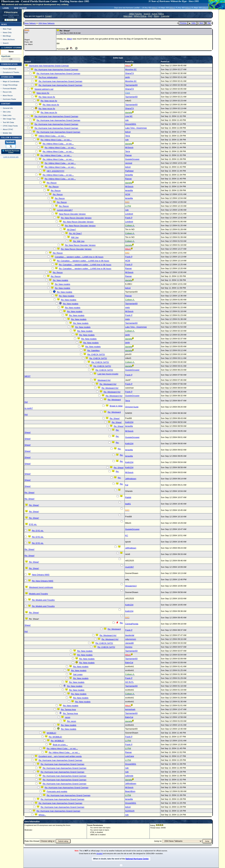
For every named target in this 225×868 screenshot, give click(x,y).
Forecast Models (10, 88)
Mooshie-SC (131, 69)
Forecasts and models (57, 791)
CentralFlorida (132, 624)
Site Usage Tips (9, 119)
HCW (128, 194)
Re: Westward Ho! (108, 384)
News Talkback (30, 23)
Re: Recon (52, 183)
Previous (182, 23)
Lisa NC (129, 116)
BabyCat (129, 663)
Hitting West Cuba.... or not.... (52, 136)
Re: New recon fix (47, 97)
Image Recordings (10, 85)
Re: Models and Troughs (43, 600)
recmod (129, 163)
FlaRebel (129, 171)
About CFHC (8, 129)
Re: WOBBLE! (55, 737)
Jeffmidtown (131, 479)
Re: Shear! (115, 418)
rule (127, 120)
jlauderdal (130, 635)
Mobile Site (7, 133)
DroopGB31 (131, 124)
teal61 (128, 504)
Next (200, 23)
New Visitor (20, 8)
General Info (8, 108)
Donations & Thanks (11, 72)
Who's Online (140, 16)
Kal (127, 485)
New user (128, 16)
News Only (7, 32)
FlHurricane (11, 12)
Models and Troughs (39, 594)
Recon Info (7, 92)
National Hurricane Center (137, 859)
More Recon (8, 95)
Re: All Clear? (75, 233)
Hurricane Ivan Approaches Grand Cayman (49, 66)
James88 (129, 643)
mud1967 (130, 567)
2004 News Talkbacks (46, 23)
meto (127, 307)
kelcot (128, 132)
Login (6, 8)
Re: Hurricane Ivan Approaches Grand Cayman (56, 70)
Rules (157, 16)
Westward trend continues (41, 587)
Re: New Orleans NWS (42, 581)
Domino (129, 647)
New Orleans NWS (41, 575)
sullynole (129, 776)
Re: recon (72, 721)
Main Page (7, 29)
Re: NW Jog (79, 241)
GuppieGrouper (132, 159)
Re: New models (60, 280)
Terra (127, 136)
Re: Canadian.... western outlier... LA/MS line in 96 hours (83, 261)
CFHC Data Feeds (10, 126)
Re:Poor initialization (48, 77)
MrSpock (129, 147)
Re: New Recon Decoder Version (76, 218)
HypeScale (6, 56)
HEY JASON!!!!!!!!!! (55, 171)
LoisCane (130, 756)
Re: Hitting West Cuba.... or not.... (56, 140)
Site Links (7, 112)
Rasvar (128, 155)
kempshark (130, 709)
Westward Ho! (104, 380)
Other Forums (135, 14)
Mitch (70, 39)
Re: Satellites (94, 350)
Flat (208, 23)
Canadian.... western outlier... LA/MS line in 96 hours (79, 257)
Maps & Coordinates (11, 81)
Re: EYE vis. (38, 531)
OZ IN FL (129, 682)
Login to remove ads (11, 157)
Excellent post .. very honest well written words (60, 756)
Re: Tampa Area (68, 709)
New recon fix (43, 93)
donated (100, 853)
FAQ (150, 16)
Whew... (42, 815)
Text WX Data (8, 122)
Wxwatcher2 (131, 586)
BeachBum (130, 791)
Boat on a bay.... (60, 745)
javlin (127, 77)
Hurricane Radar (9, 99)
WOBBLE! (51, 733)
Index (192, 23)
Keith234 (129, 422)
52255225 (130, 811)
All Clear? (71, 230)
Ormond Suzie (132, 407)
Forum (5, 69)
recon (68, 717)
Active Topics (158, 14)
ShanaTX (130, 73)
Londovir (129, 214)
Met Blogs (7, 36)
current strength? (65, 210)
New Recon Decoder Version (72, 214)
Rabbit (128, 497)
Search (6, 43)
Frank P (129, 218)
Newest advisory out (44, 89)
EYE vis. (33, 524)
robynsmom (131, 639)
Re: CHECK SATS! (96, 354)
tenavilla (129, 175)
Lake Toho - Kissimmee (136, 128)
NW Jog (75, 237)
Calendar (165, 16)
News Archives (9, 39)
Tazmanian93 (131, 85)
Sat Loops (78, 674)
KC (127, 535)
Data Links (7, 115)
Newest (12, 69)
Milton (155, 8)
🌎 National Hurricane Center (11, 152)
